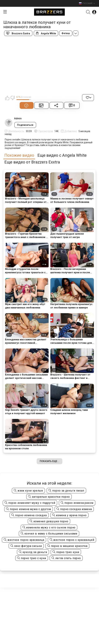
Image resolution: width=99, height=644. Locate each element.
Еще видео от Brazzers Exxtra (32, 162)
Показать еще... (49, 461)
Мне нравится (7, 98)
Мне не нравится (13, 98)
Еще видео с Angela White (62, 155)
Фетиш (66, 33)
